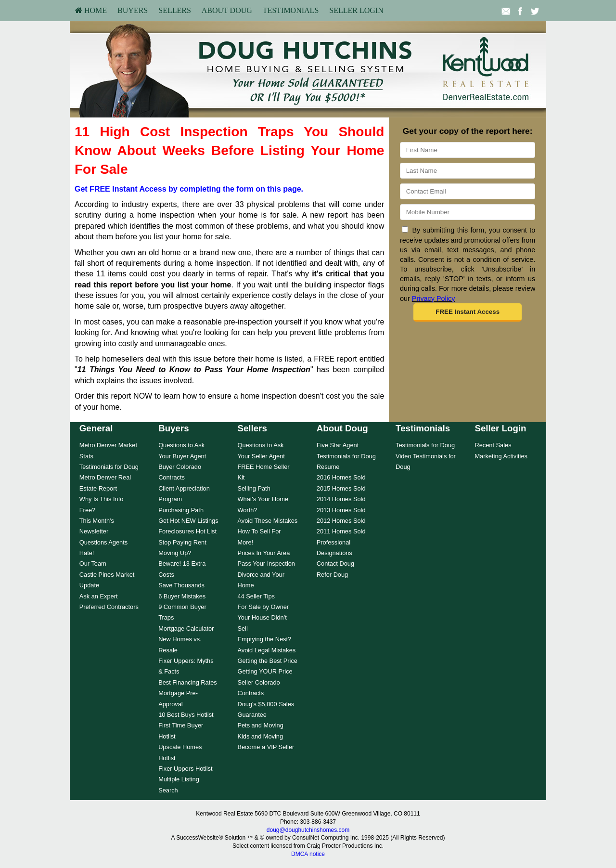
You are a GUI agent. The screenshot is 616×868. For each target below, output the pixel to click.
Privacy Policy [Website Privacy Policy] (434, 298)
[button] (468, 312)
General (96, 428)
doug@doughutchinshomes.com (308, 830)
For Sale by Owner (263, 607)
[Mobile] (468, 212)
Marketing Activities (501, 456)
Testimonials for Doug (109, 467)
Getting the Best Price (267, 661)
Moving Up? (175, 553)
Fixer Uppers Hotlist (185, 769)
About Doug (227, 10)
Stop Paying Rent (182, 542)
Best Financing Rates (188, 682)
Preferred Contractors (109, 607)
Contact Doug (335, 564)
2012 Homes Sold (341, 521)
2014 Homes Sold (341, 499)
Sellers (175, 10)
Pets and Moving (260, 725)
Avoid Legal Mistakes (266, 650)
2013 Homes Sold (341, 510)
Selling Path (254, 488)
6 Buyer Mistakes (182, 596)
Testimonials (291, 10)
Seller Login (356, 10)
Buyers (133, 10)
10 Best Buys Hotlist (186, 715)
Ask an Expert (99, 596)
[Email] (468, 191)
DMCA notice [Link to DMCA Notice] (308, 854)
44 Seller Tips (256, 596)
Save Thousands (181, 585)
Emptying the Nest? (264, 639)
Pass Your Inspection (266, 564)
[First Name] (468, 150)
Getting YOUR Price (265, 671)
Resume (328, 467)
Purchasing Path (181, 510)
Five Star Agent (338, 445)
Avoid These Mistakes (267, 521)
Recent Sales (493, 445)
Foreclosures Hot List (187, 531)
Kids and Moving (260, 736)
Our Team (93, 564)
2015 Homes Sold (341, 488)
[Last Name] (468, 171)
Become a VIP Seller (266, 747)
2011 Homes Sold (341, 531)
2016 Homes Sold (341, 477)
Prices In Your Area (263, 553)
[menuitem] (91, 11)
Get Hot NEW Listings (188, 521)
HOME (91, 10)
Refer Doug (332, 575)
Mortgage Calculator (186, 628)
